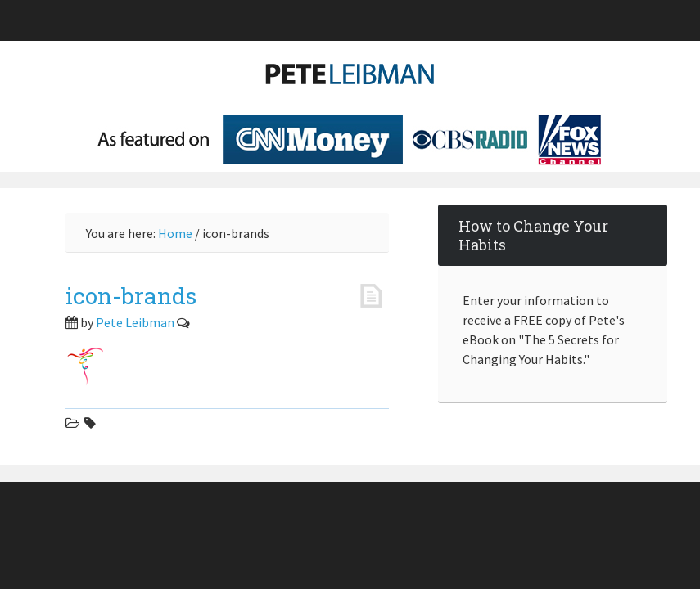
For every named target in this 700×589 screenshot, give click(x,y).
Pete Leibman (350, 82)
